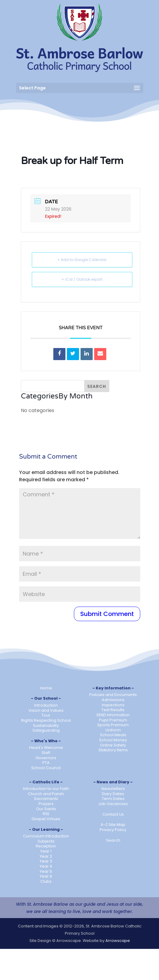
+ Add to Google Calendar (82, 260)
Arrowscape (118, 941)
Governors (46, 758)
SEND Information (113, 715)
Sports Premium (113, 725)
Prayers (46, 804)
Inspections (113, 705)
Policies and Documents (113, 695)
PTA (46, 763)
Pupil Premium (113, 720)
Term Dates (113, 799)
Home (46, 688)
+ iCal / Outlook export (82, 279)
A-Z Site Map (113, 825)
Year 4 (46, 866)
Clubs (46, 881)
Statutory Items (113, 750)
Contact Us (113, 814)
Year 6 (46, 876)
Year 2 (46, 856)
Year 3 (46, 861)
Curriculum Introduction (46, 836)
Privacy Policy (113, 830)
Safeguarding (46, 730)
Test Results (113, 710)
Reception (46, 846)
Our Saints (46, 809)
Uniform (113, 730)
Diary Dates (113, 794)
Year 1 (46, 851)
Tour (46, 715)
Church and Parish (46, 794)
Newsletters (113, 789)
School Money (113, 740)
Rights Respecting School (46, 720)
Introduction (46, 705)
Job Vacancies (113, 804)
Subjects (46, 841)
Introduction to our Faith (46, 789)
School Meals (113, 735)
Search (113, 840)
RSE (46, 814)
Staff (46, 753)
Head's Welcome (46, 748)
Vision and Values (46, 710)
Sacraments (46, 799)
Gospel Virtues (46, 819)
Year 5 (46, 871)
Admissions (113, 700)
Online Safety (113, 745)
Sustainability (46, 725)
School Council (46, 768)
